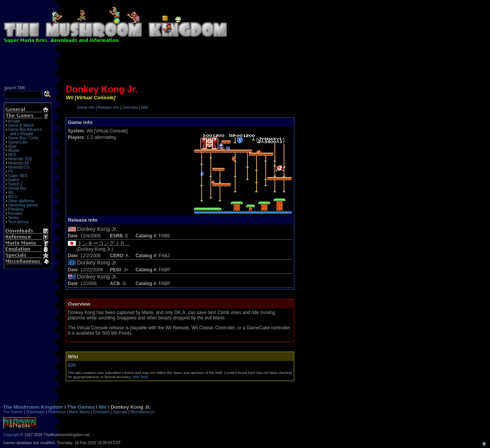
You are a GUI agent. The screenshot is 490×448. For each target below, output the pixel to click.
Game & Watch (21, 125)
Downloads (35, 412)
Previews (16, 209)
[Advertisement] (245, 66)
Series (13, 218)
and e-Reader (22, 134)
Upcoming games (23, 205)
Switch (14, 180)
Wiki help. (141, 377)
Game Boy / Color (23, 138)
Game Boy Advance (25, 130)
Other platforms (21, 201)
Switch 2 (15, 184)
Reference (57, 412)
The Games (81, 407)
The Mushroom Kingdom (33, 407)
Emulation (101, 412)
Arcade (14, 121)
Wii (11, 193)
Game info (86, 107)
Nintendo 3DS (20, 159)
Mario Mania (79, 412)
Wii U (13, 197)
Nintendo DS (19, 167)
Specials (120, 412)
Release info (108, 107)
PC (11, 172)
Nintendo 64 (18, 163)
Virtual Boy (17, 188)
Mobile (14, 151)
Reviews (15, 214)
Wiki (145, 107)
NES (12, 155)
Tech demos (18, 222)
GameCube (18, 142)
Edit (72, 365)
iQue (12, 146)
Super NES (18, 176)
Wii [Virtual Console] (91, 97)
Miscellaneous (142, 412)
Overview (130, 107)
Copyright (11, 435)
